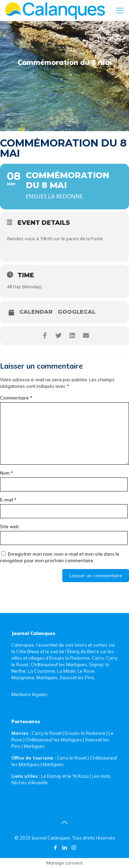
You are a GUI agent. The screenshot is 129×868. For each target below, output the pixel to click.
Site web (9, 526)
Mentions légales (29, 694)
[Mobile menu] (120, 10)
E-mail (8, 500)
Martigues (34, 746)
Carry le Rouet (47, 733)
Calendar (36, 312)
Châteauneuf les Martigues (54, 740)
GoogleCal (77, 312)
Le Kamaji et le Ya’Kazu (65, 776)
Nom (7, 473)
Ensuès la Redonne (85, 733)
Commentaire (16, 398)
